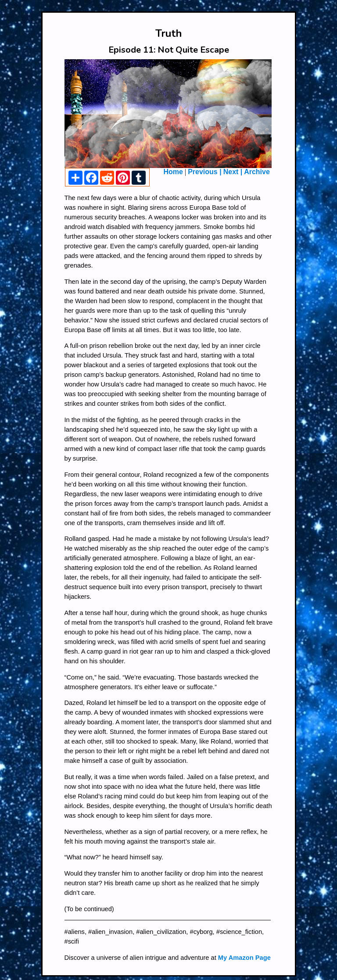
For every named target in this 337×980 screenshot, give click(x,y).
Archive (257, 172)
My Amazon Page (244, 958)
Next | (234, 172)
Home (173, 172)
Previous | (205, 172)
